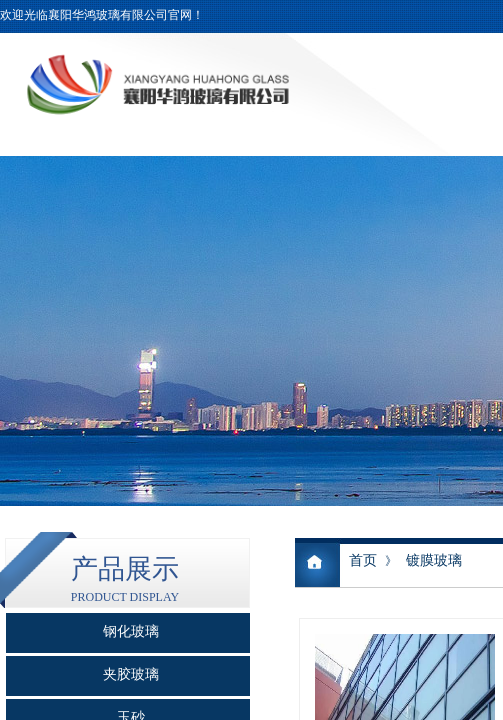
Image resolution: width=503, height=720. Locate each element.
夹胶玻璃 (131, 674)
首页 (363, 560)
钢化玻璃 (131, 631)
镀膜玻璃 (434, 560)
